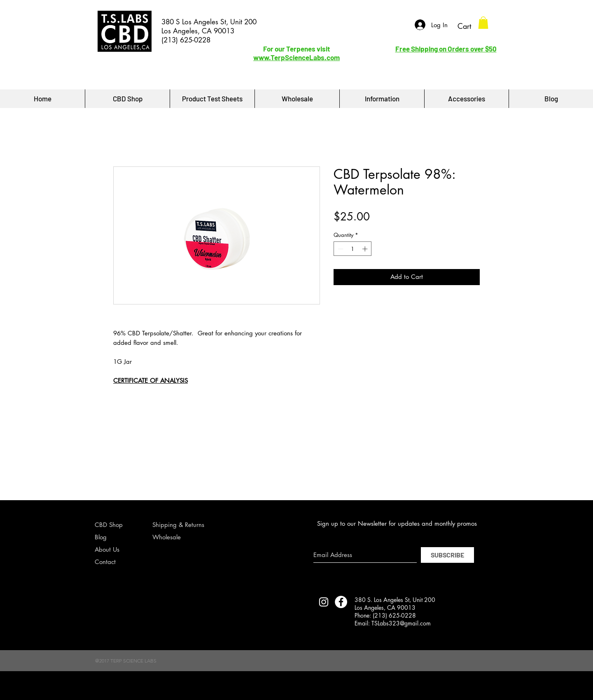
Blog (101, 537)
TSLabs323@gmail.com (401, 623)
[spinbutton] (353, 249)
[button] (483, 23)
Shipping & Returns (178, 525)
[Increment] (366, 249)
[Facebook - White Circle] (341, 602)
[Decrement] (340, 249)
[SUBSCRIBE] (447, 555)
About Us (107, 549)
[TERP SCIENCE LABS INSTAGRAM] (324, 602)
